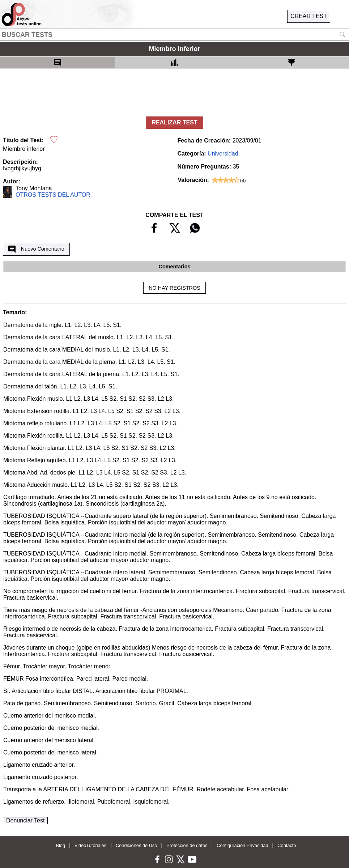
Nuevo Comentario (36, 249)
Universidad (223, 154)
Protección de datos (187, 845)
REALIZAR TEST (174, 122)
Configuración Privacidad (242, 845)
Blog (60, 845)
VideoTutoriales (90, 845)
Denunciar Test (25, 820)
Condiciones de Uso (137, 845)
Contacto (287, 845)
